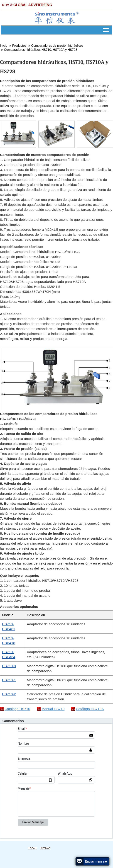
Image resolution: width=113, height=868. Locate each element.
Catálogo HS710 (17, 709)
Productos (19, 46)
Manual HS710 (53, 709)
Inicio (4, 46)
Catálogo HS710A (90, 709)
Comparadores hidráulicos (41, 50)
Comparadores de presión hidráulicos (57, 46)
